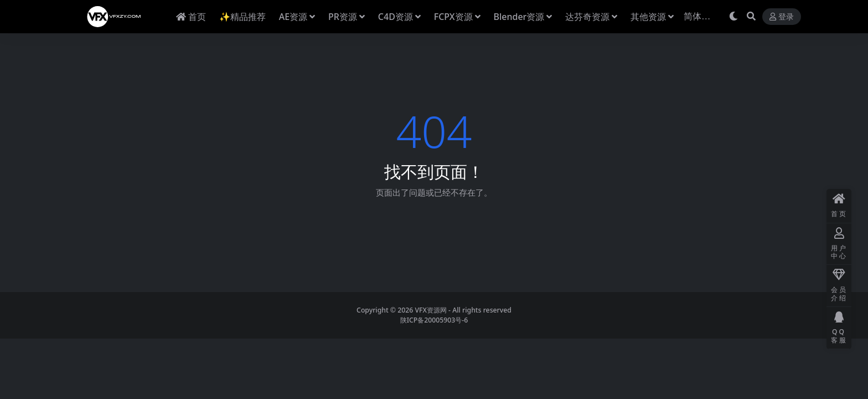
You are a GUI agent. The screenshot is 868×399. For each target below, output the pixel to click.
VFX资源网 (431, 310)
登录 (782, 17)
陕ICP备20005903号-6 (434, 320)
